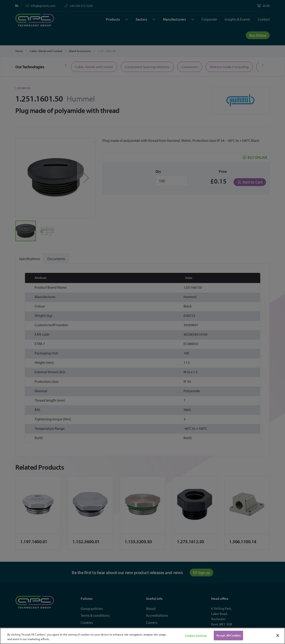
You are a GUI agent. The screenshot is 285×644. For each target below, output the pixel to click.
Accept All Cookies (228, 635)
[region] (142, 636)
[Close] (278, 636)
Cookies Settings (196, 635)
